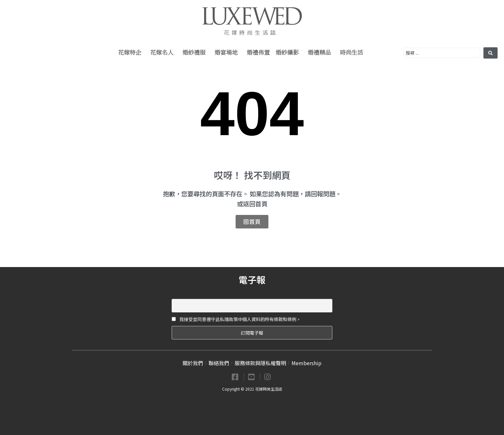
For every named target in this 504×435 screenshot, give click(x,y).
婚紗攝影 (289, 53)
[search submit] (491, 53)
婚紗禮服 (196, 53)
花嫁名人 (164, 53)
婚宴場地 (228, 53)
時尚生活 (353, 53)
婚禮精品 (321, 53)
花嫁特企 (131, 53)
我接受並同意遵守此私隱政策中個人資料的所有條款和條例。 (236, 319)
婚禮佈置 (258, 53)
